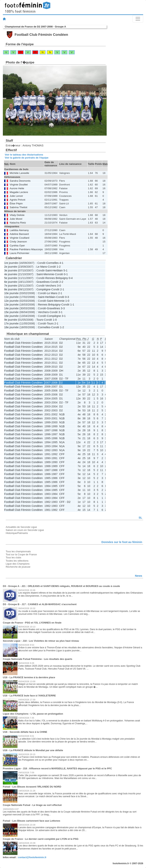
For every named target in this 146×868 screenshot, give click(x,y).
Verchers (51, 286)
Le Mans (42, 267)
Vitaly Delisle (17, 215)
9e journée (11, 320)
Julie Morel (16, 219)
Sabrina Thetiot (18, 207)
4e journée (11, 274)
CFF (62, 454)
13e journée (11, 305)
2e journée (11, 267)
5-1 (65, 270)
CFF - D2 (65, 502)
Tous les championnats (18, 551)
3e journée (11, 270)
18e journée (11, 327)
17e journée (11, 323)
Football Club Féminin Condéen (23, 343)
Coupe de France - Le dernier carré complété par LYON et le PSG (41, 839)
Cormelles (53, 263)
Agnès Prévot (17, 200)
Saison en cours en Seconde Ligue (25, 530)
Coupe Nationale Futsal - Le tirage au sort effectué (32, 805)
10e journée (11, 293)
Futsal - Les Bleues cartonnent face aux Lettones (32, 821)
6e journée (11, 282)
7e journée (11, 286)
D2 (61, 343)
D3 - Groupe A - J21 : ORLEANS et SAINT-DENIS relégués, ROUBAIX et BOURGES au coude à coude (61, 586)
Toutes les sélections (17, 561)
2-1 (62, 289)
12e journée (11, 301)
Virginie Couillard (19, 238)
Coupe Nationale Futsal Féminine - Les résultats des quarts (38, 659)
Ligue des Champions (18, 564)
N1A (62, 442)
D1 (61, 375)
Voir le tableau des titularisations (24, 155)
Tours (40, 320)
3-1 (61, 312)
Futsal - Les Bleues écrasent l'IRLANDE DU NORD (32, 787)
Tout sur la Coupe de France (21, 554)
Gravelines (43, 282)
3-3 (63, 308)
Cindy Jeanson (18, 242)
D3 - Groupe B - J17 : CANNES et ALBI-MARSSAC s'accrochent (40, 604)
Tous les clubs (13, 557)
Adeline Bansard (19, 234)
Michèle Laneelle (19, 173)
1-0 (67, 301)
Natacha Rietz (18, 223)
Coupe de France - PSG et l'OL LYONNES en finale (32, 623)
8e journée (11, 289)
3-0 (59, 286)
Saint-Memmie (45, 274)
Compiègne (44, 289)
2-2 (61, 282)
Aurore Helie (17, 188)
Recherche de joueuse (18, 567)
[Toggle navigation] (138, 19)
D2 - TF (64, 379)
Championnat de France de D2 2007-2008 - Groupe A (35, 27)
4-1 (61, 263)
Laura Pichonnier (19, 253)
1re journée (11, 263)
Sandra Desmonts (20, 181)
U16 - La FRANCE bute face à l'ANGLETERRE (29, 696)
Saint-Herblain (54, 270)
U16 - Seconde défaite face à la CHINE (25, 732)
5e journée (11, 278)
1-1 (72, 305)
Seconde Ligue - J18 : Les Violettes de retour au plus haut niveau (41, 641)
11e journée (11, 297)
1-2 (59, 267)
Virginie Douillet (19, 185)
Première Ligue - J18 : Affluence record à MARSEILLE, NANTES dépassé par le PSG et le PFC (57, 768)
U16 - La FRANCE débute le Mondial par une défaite (33, 750)
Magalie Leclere (19, 192)
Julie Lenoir (16, 196)
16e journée (11, 316)
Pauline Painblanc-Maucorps (26, 249)
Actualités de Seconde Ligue (21, 527)
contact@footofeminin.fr (32, 857)
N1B (62, 414)
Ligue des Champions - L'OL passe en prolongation (33, 714)
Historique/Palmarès (17, 533)
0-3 (67, 297)
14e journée (11, 308)
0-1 (66, 274)
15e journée (11, 312)
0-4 (71, 278)
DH (61, 371)
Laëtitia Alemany (19, 230)
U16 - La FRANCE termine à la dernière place (29, 677)
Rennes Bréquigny (57, 278)
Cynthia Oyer (17, 246)
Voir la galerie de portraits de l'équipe (27, 158)
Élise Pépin (16, 204)
